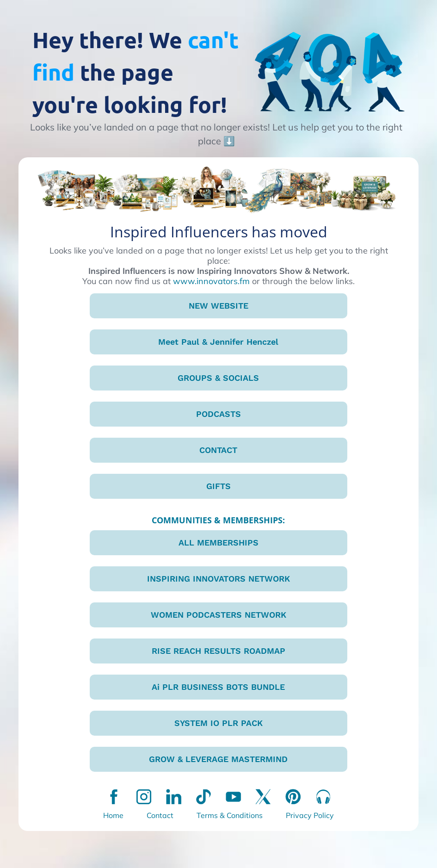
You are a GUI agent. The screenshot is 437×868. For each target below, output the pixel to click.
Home (113, 815)
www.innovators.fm (211, 281)
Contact (160, 815)
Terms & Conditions (230, 815)
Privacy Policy (310, 815)
